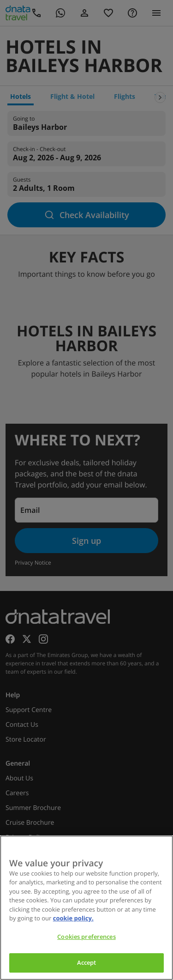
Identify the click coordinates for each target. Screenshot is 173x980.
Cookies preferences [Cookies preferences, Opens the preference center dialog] (86, 937)
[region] (86, 908)
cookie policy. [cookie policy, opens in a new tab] (73, 918)
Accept (87, 962)
